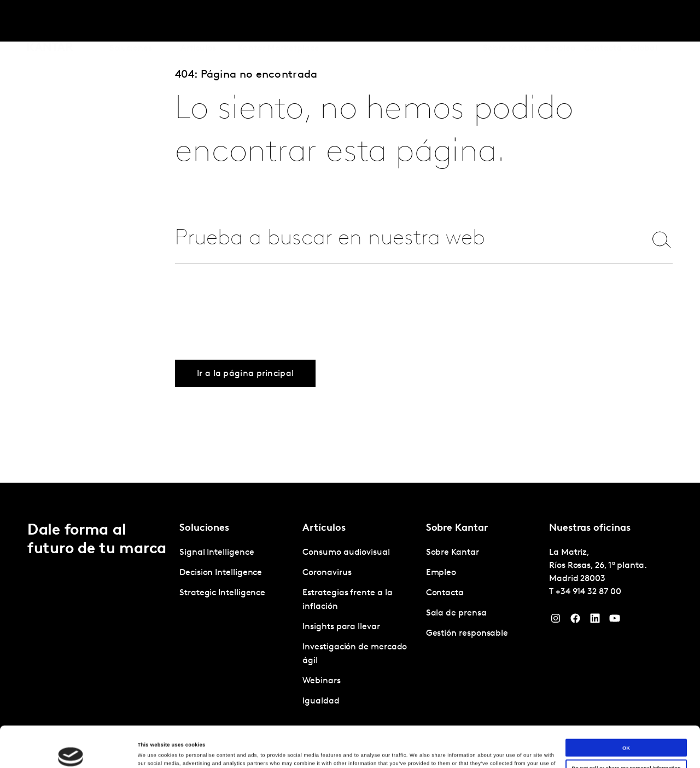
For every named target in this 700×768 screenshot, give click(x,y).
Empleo (560, 21)
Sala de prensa (456, 613)
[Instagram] (556, 621)
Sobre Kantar (509, 21)
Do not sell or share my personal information (626, 728)
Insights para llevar (341, 627)
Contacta (603, 21)
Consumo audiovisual (346, 553)
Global (644, 21)
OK (626, 707)
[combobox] (403, 239)
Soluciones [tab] (131, 21)
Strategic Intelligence (222, 593)
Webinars (321, 681)
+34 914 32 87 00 (588, 592)
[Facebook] (575, 621)
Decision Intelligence (221, 573)
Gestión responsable (467, 634)
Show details (154, 750)
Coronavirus (327, 573)
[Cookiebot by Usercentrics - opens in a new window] (71, 750)
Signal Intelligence (217, 553)
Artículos (198, 21)
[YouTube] (615, 621)
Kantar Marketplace (279, 21)
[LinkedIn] (595, 621)
